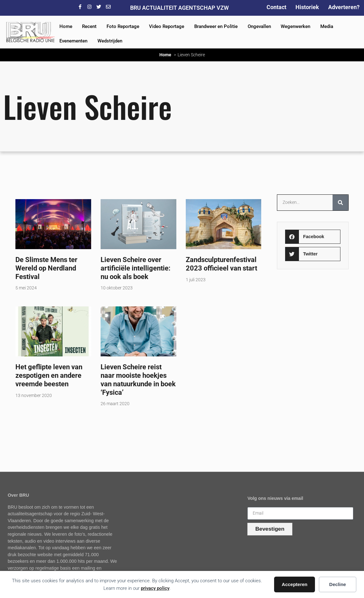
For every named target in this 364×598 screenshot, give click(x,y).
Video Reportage (167, 26)
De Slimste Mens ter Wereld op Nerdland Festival (46, 268)
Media (327, 26)
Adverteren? (344, 7)
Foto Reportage (123, 26)
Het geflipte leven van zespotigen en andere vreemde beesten (49, 375)
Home (66, 26)
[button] (313, 237)
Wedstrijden (110, 41)
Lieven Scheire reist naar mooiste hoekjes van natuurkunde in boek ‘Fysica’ (138, 380)
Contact (276, 7)
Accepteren (295, 584)
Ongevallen (259, 26)
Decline (337, 584)
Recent (89, 26)
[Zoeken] (340, 203)
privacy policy (155, 588)
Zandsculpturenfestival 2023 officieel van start (221, 264)
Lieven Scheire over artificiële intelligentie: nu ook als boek (135, 268)
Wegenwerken (295, 26)
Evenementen (73, 41)
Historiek (307, 7)
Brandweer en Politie (216, 26)
